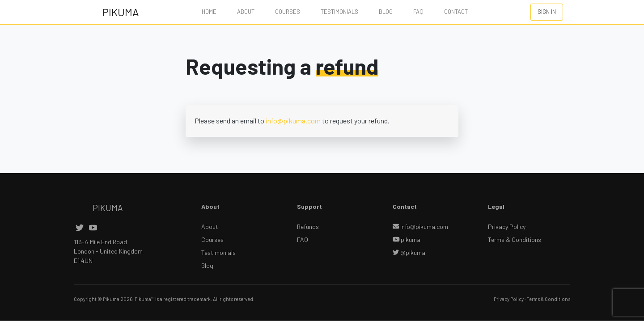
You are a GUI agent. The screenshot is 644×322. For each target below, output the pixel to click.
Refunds (308, 227)
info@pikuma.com (293, 121)
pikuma (407, 239)
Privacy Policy (507, 227)
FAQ (418, 12)
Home (209, 12)
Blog (386, 12)
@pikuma (409, 252)
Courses (288, 12)
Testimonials (339, 12)
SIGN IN (547, 12)
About (246, 12)
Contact (456, 12)
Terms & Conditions (515, 239)
